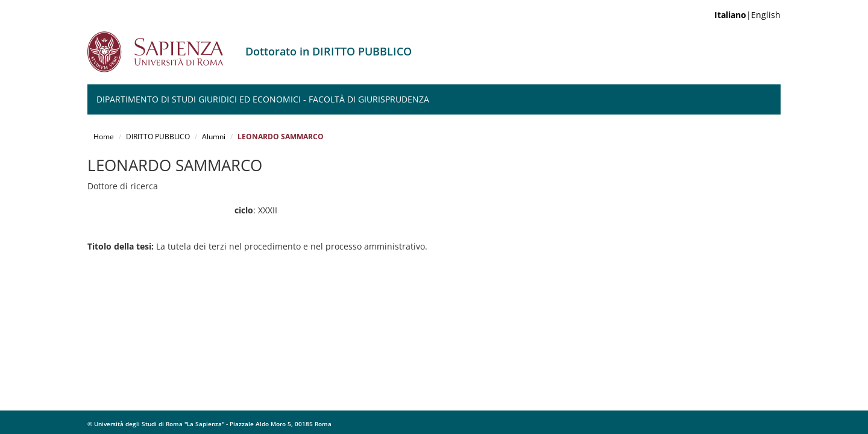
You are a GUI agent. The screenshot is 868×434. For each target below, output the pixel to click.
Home (104, 137)
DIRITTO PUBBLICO (158, 137)
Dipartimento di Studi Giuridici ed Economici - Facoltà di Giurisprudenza (263, 99)
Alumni (214, 137)
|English (747, 15)
